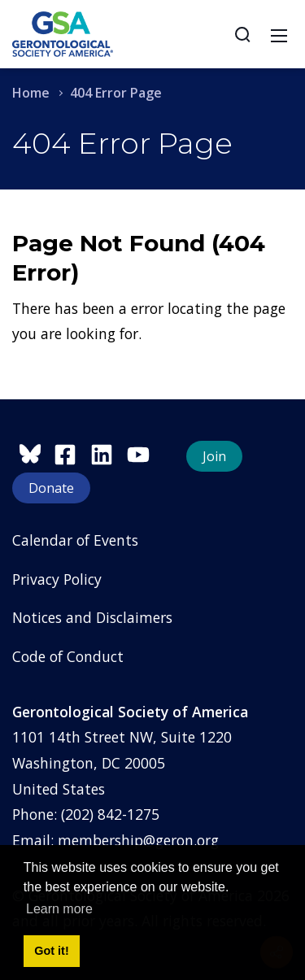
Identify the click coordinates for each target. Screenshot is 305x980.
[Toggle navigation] (279, 34)
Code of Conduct (68, 656)
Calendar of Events (75, 540)
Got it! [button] (51, 951)
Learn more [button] (59, 909)
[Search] (242, 34)
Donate (51, 488)
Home (31, 93)
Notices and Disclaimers (92, 617)
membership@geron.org (138, 840)
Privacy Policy (57, 579)
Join (214, 456)
